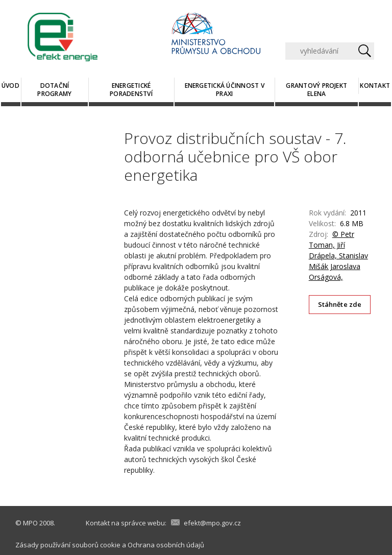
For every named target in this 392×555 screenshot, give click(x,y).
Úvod (10, 86)
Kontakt (375, 86)
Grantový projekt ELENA (316, 90)
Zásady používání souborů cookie (68, 545)
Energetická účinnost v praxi (225, 90)
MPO (30, 523)
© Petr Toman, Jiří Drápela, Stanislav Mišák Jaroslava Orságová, (338, 256)
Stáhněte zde (340, 304)
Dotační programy (54, 90)
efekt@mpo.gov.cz (212, 523)
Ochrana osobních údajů (166, 545)
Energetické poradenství (131, 90)
